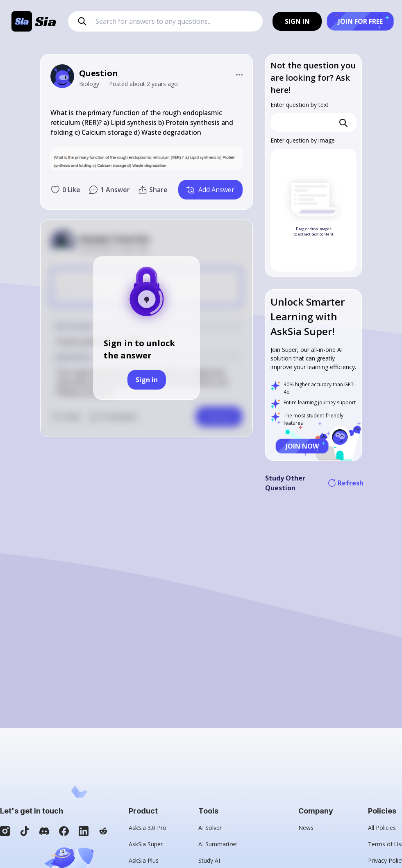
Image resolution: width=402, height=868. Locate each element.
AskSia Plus (144, 860)
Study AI (209, 860)
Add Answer (210, 190)
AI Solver (210, 828)
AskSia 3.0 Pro (148, 828)
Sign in (147, 380)
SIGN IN (297, 21)
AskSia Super (146, 844)
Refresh (346, 483)
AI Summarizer (218, 844)
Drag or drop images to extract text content (313, 232)
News (306, 828)
